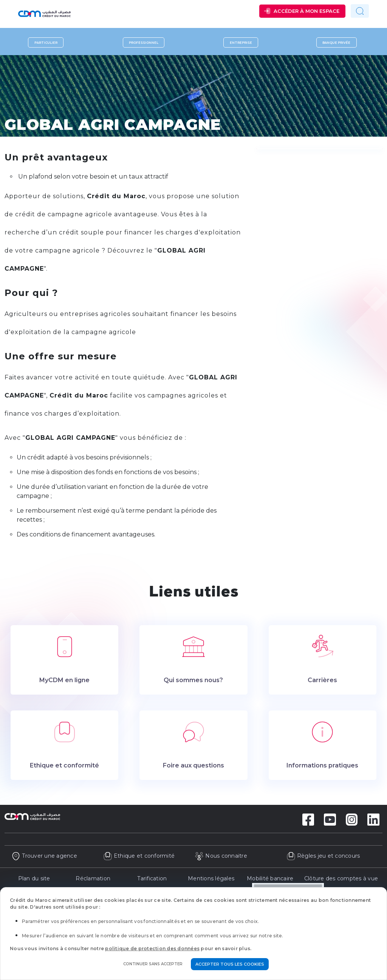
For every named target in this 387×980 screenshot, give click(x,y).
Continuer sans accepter (153, 964)
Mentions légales (211, 878)
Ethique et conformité (139, 856)
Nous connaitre (221, 856)
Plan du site (34, 878)
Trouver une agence (44, 856)
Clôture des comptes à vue (341, 878)
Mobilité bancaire (270, 878)
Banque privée (336, 42)
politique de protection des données (152, 948)
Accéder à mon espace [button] (307, 11)
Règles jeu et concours (323, 856)
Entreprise (241, 42)
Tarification (152, 878)
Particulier (46, 42)
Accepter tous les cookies (230, 964)
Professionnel (144, 42)
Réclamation (93, 878)
